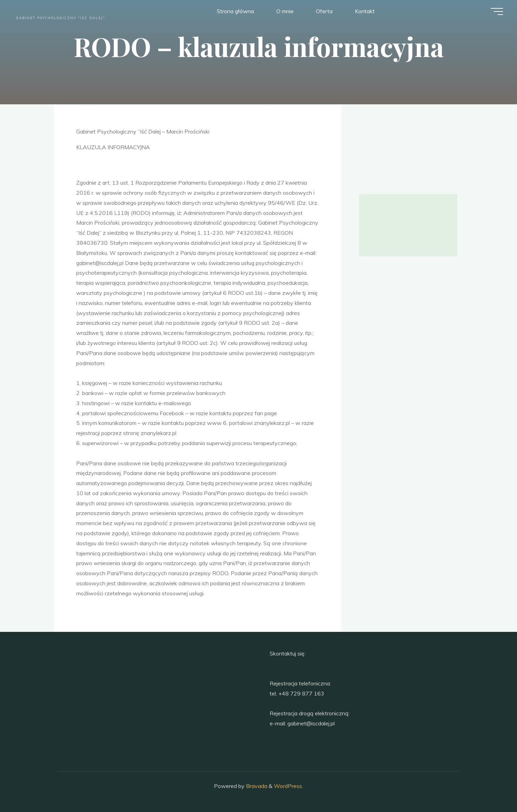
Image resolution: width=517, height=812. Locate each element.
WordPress (288, 786)
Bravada (256, 786)
